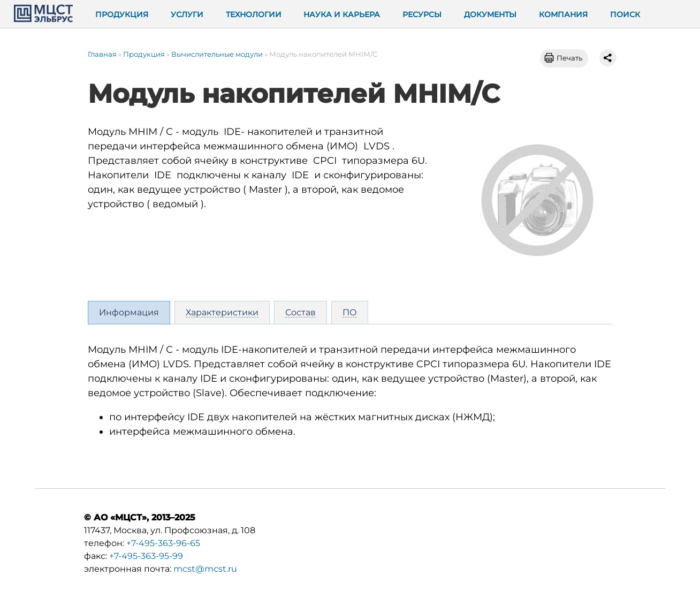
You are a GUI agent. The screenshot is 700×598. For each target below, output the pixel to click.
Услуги (187, 14)
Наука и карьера (342, 14)
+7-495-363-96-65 (163, 543)
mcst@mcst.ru (205, 569)
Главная (102, 54)
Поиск (625, 14)
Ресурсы (422, 14)
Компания (563, 14)
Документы (490, 14)
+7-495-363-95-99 (146, 556)
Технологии (254, 14)
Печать (569, 58)
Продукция (122, 14)
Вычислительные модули (217, 54)
